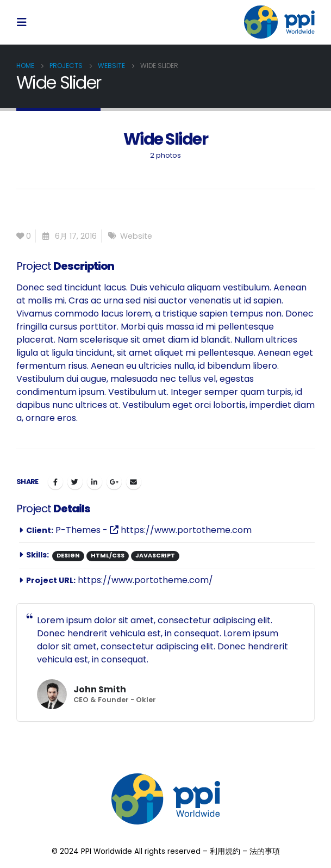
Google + (114, 482)
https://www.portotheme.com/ (145, 580)
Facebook (55, 482)
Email (134, 482)
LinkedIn (95, 482)
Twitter (75, 482)
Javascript (155, 556)
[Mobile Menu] (25, 22)
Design (68, 556)
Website (136, 236)
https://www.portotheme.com (181, 530)
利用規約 (225, 851)
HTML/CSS (108, 556)
